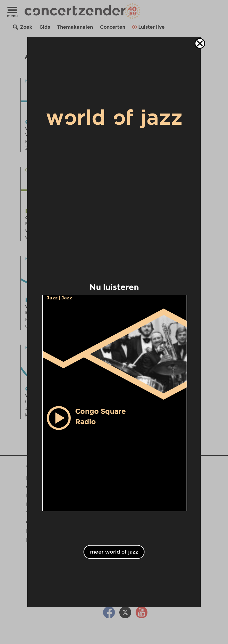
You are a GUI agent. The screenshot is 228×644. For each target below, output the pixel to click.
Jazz (52, 298)
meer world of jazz (114, 552)
